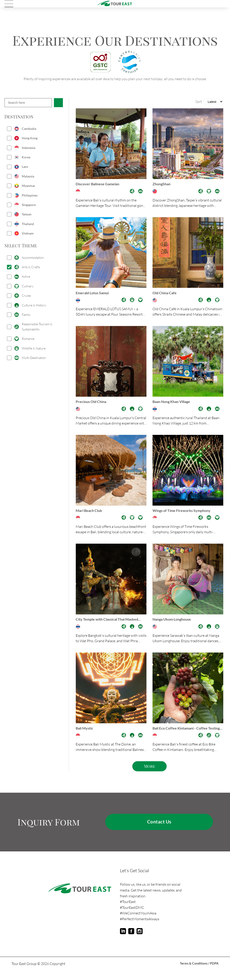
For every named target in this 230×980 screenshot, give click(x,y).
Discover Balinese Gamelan (100, 184)
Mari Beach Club (90, 515)
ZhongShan (163, 184)
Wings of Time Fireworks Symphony (185, 515)
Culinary (28, 286)
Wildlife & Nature (34, 348)
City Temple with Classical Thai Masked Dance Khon (111, 625)
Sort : (199, 102)
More (149, 774)
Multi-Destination (34, 358)
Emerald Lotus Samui (94, 294)
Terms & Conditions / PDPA (197, 972)
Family (26, 315)
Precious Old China (93, 405)
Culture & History (34, 305)
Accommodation (33, 258)
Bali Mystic (86, 735)
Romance (28, 339)
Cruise (26, 295)
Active (26, 276)
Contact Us (159, 830)
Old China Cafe (166, 294)
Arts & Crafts (31, 267)
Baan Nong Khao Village (174, 405)
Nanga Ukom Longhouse (174, 625)
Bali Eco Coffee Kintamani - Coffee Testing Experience (183, 735)
